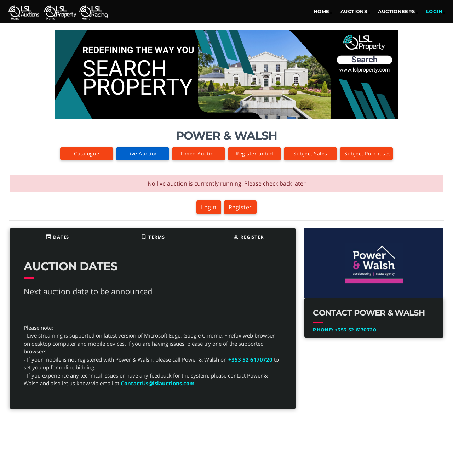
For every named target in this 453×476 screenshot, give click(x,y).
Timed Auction (199, 154)
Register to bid (254, 154)
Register (240, 207)
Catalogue (87, 154)
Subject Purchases (368, 154)
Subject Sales (310, 154)
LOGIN (434, 11)
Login (209, 207)
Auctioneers (396, 11)
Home (322, 11)
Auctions (354, 11)
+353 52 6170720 (250, 359)
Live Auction (143, 154)
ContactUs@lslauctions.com (158, 383)
